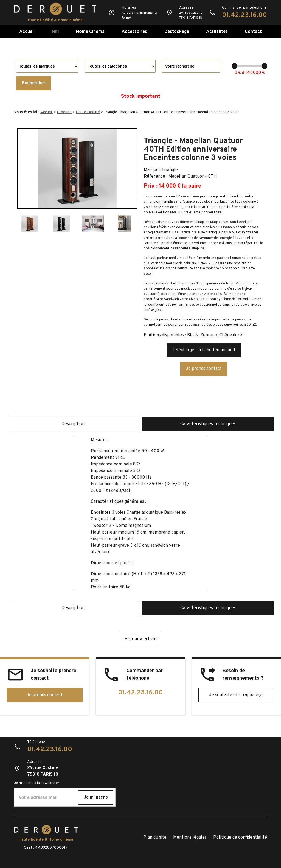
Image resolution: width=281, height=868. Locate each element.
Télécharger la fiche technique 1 (204, 350)
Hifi (55, 32)
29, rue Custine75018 (191, 15)
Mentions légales (190, 838)
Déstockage (177, 32)
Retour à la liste (141, 639)
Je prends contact (204, 369)
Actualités (217, 32)
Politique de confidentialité (240, 838)
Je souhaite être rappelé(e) (236, 695)
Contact (253, 32)
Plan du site (155, 838)
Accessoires (134, 32)
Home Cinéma (90, 32)
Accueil (27, 32)
